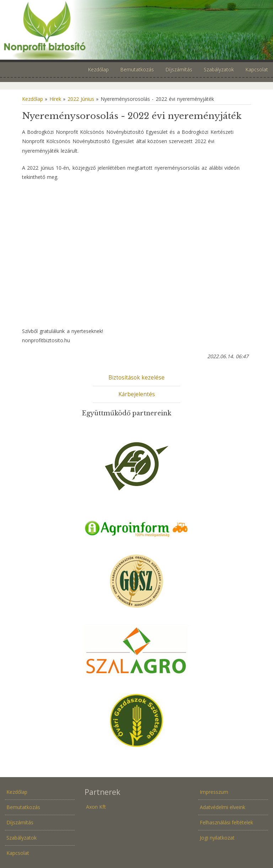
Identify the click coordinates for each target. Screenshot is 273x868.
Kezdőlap (33, 99)
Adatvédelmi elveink (223, 807)
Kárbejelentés (137, 394)
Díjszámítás (20, 822)
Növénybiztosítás (136, 30)
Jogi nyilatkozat (217, 838)
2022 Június (81, 99)
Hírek (55, 99)
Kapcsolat (18, 853)
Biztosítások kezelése (136, 378)
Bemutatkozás (23, 807)
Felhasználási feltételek (226, 822)
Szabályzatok (22, 838)
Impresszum (214, 792)
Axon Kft (96, 807)
